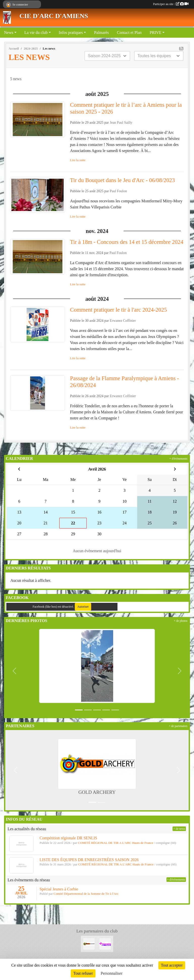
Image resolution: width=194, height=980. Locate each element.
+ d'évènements (178, 459)
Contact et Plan (129, 33)
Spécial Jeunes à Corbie (59, 889)
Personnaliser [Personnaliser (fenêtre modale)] (112, 973)
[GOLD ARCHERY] (89, 943)
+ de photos (181, 621)
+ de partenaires (178, 726)
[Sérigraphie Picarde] (105, 943)
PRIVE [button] (156, 33)
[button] (15, 671)
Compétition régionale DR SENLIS (68, 838)
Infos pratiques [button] (71, 33)
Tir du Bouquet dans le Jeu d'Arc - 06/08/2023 (122, 180)
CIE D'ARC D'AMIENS (54, 16)
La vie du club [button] (36, 33)
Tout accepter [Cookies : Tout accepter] (172, 965)
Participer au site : (171, 4)
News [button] (9, 33)
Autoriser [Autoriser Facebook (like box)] (83, 607)
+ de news (179, 829)
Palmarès (101, 33)
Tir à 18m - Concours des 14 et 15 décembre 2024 (127, 242)
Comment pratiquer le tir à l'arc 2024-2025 (118, 310)
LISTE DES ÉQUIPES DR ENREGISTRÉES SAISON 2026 (89, 860)
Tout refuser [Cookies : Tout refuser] (83, 973)
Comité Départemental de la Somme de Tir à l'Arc (86, 894)
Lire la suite (78, 160)
